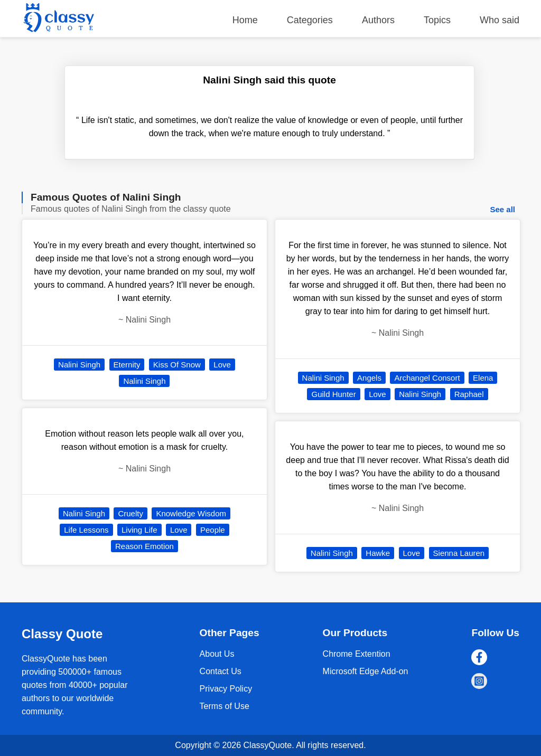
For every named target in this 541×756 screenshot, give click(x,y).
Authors (378, 20)
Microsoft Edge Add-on (366, 671)
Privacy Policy (226, 689)
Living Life (139, 530)
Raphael (469, 394)
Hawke (378, 553)
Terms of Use (225, 706)
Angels (369, 378)
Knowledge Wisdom (191, 513)
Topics (437, 20)
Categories (310, 20)
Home (245, 20)
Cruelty (130, 513)
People (213, 530)
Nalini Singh (79, 365)
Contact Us (221, 671)
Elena (483, 378)
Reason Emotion (144, 546)
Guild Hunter (333, 394)
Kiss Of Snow (177, 365)
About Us (217, 654)
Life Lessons (86, 530)
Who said (500, 20)
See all (502, 209)
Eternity (127, 365)
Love (222, 365)
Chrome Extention (357, 654)
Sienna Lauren (459, 553)
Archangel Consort (427, 378)
